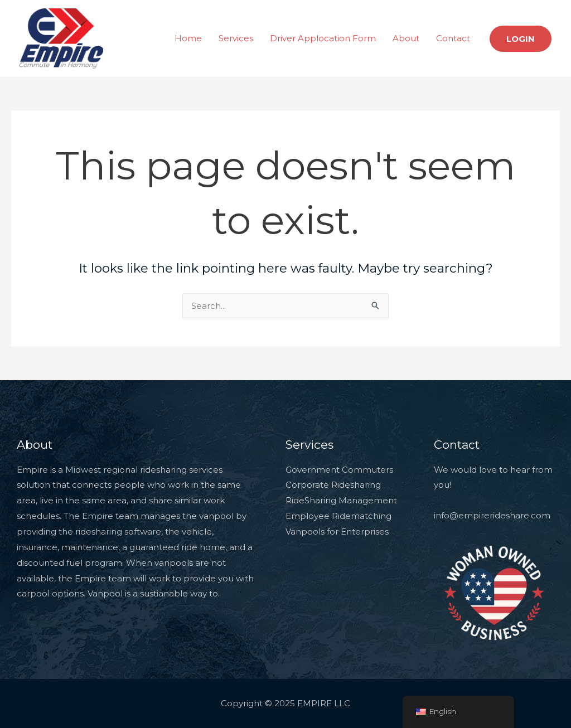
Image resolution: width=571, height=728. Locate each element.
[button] (521, 39)
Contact (453, 38)
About (406, 38)
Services (236, 38)
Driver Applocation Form (323, 38)
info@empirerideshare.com (492, 515)
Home (188, 38)
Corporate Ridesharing (333, 485)
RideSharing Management (341, 500)
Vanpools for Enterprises (337, 532)
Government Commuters (339, 470)
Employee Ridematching (338, 516)
